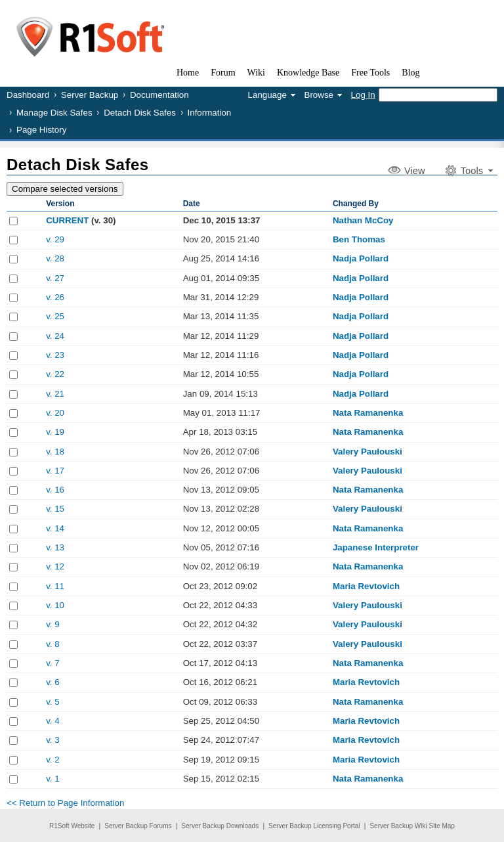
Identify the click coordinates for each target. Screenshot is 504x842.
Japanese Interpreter (376, 547)
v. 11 (55, 586)
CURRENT (67, 220)
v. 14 (55, 528)
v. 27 (55, 278)
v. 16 (55, 490)
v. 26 (55, 297)
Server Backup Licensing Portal (314, 826)
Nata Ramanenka (368, 413)
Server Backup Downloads (220, 826)
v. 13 (55, 547)
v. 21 (55, 394)
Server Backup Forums (138, 826)
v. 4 (53, 721)
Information (210, 113)
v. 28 (55, 258)
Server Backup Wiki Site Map (412, 826)
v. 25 (55, 316)
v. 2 (53, 760)
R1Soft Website (72, 826)
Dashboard (28, 95)
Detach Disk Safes (140, 113)
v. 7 (53, 663)
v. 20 (55, 413)
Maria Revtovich (366, 586)
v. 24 (55, 336)
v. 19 (55, 432)
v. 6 (53, 682)
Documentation (159, 95)
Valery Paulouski (367, 452)
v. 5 (53, 702)
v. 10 (55, 605)
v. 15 (55, 509)
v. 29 (55, 239)
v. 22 (55, 374)
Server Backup (90, 95)
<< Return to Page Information (65, 803)
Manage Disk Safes (54, 113)
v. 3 (53, 740)
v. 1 (53, 779)
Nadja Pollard (361, 258)
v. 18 (55, 452)
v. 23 (55, 355)
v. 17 (55, 471)
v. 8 (53, 644)
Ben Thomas (359, 239)
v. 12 (55, 566)
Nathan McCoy (363, 220)
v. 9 (53, 624)
